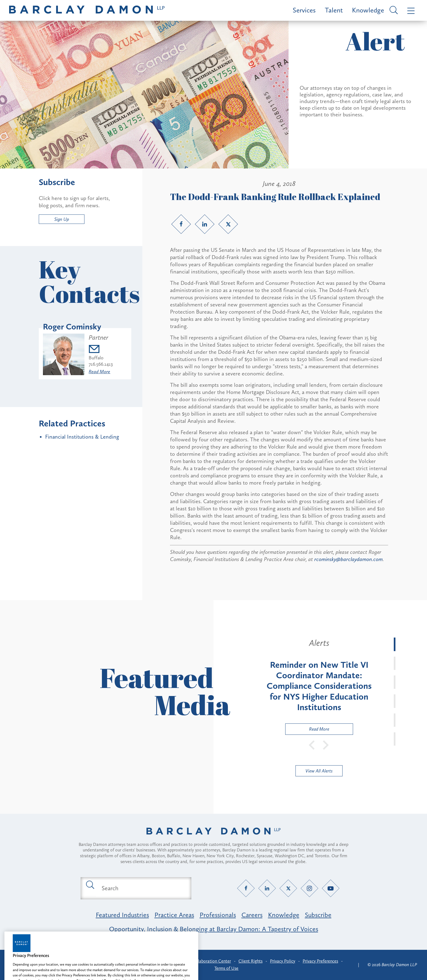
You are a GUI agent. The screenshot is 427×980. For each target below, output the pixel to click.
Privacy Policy (283, 961)
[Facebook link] (181, 224)
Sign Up (62, 219)
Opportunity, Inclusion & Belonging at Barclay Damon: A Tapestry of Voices (214, 929)
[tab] (395, 644)
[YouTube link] (331, 888)
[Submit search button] (90, 884)
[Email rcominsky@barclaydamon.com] (101, 350)
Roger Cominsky (72, 327)
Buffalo (96, 358)
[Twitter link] (228, 224)
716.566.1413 (101, 364)
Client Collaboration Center (205, 961)
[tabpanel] (319, 686)
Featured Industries (122, 915)
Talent (334, 10)
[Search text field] (142, 888)
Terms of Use (226, 968)
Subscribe (318, 915)
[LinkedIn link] (205, 224)
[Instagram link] (309, 888)
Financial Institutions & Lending (82, 437)
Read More (99, 372)
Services (304, 10)
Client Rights (250, 961)
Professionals (218, 915)
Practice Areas (174, 915)
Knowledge (368, 10)
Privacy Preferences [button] (320, 961)
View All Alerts (319, 771)
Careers (252, 915)
